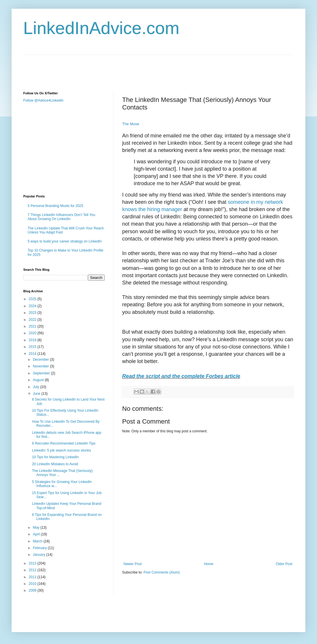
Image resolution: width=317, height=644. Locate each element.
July (36, 387)
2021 (33, 326)
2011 (33, 577)
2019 (33, 340)
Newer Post (133, 564)
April (37, 534)
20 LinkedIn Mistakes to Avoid (55, 464)
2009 (33, 590)
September (42, 373)
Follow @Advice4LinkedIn (43, 100)
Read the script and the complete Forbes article (181, 376)
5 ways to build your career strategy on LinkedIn (65, 241)
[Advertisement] (129, 68)
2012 (33, 570)
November (41, 366)
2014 (33, 354)
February (40, 548)
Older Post (284, 564)
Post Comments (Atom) (162, 572)
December (41, 360)
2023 (33, 313)
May (37, 528)
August (39, 380)
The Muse (131, 124)
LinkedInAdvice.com (101, 28)
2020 (33, 333)
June (37, 394)
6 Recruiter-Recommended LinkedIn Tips (64, 443)
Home (209, 564)
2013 (33, 563)
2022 (33, 320)
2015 (33, 347)
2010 (33, 584)
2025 (33, 299)
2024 (33, 306)
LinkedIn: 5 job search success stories (62, 450)
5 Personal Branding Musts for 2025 (55, 206)
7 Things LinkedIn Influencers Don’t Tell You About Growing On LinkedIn (61, 217)
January (40, 555)
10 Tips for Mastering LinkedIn (55, 457)
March (38, 541)
